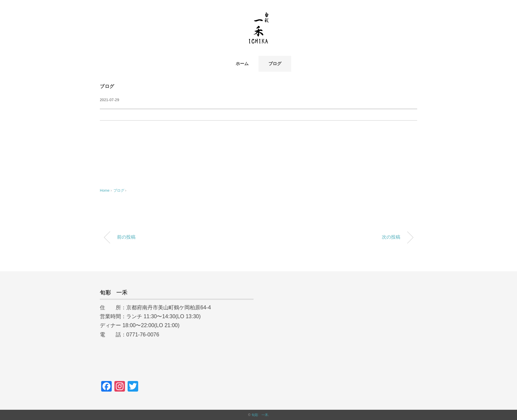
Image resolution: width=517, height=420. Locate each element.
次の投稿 (391, 237)
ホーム (242, 64)
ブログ (275, 64)
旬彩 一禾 (260, 415)
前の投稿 (126, 237)
